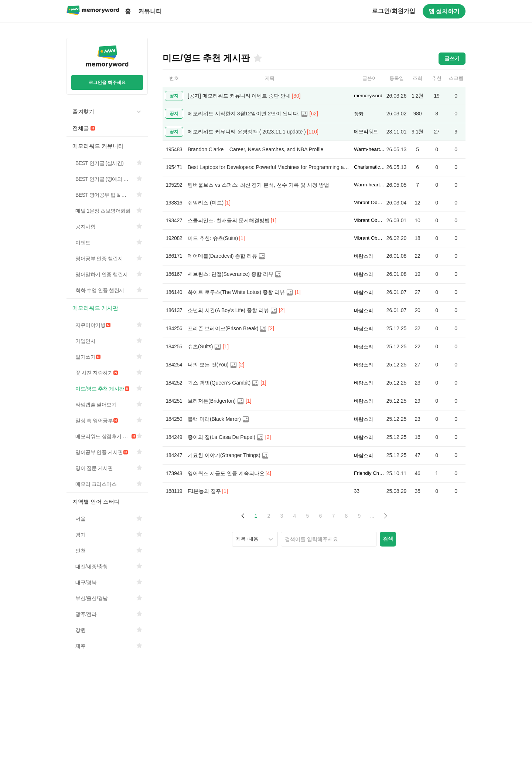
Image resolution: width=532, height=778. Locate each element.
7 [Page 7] (334, 516)
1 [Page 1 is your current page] (256, 516)
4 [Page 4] (295, 516)
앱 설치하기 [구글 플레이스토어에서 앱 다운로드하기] (444, 11)
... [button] (372, 516)
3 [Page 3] (282, 516)
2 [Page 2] (269, 516)
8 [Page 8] (347, 516)
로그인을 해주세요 (107, 82)
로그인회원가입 (393, 11)
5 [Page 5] (308, 516)
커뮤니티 (150, 11)
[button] (243, 516)
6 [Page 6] (321, 516)
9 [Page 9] (359, 516)
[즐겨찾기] (257, 58)
